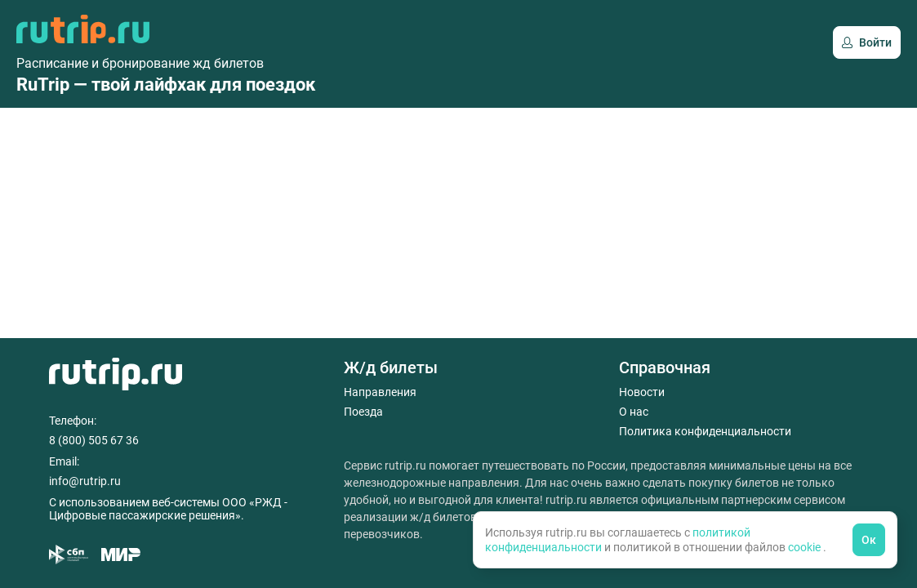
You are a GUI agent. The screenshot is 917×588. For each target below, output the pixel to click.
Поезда (363, 412)
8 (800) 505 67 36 (94, 440)
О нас (634, 412)
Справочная (665, 367)
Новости (642, 392)
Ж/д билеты (391, 367)
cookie (806, 547)
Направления (380, 392)
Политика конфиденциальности (705, 431)
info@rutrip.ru (85, 481)
